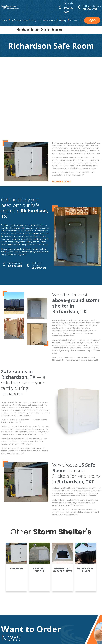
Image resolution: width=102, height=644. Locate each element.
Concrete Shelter (39, 570)
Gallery (63, 20)
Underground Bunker (86, 570)
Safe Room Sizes (20, 20)
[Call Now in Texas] (60, 7)
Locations (49, 20)
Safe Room (16, 568)
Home (4, 20)
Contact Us (76, 20)
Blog (35, 20)
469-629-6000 (15, 266)
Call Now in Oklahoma (92, 6)
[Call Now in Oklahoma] (79, 7)
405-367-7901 (90, 9)
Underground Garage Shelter (63, 570)
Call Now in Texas (68, 4)
